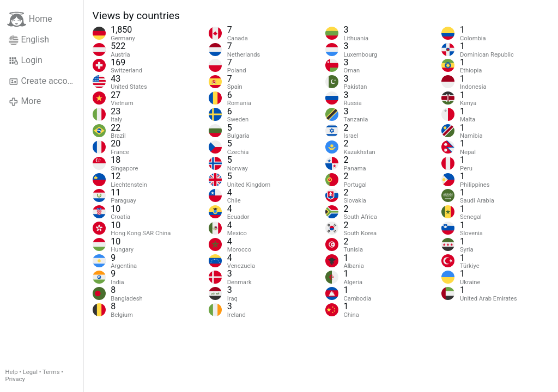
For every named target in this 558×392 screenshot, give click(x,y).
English (29, 40)
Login (26, 60)
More (25, 101)
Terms (51, 372)
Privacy (15, 379)
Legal (30, 372)
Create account (44, 81)
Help (12, 372)
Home (30, 19)
